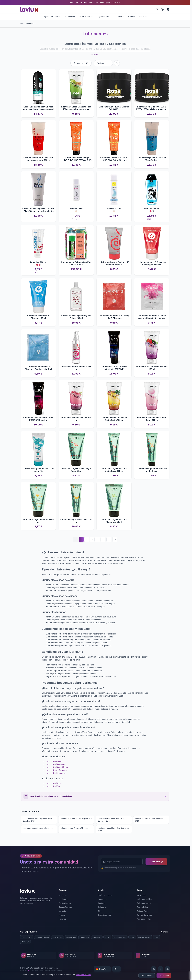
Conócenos (102, 899)
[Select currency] (117, 969)
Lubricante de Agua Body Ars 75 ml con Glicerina (114, 264)
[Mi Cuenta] (162, 9)
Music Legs (25, 942)
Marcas (143, 17)
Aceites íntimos (86, 17)
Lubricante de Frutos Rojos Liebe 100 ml (152, 368)
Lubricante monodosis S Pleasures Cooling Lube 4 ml (38, 368)
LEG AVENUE (58, 937)
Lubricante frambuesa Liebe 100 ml (76, 419)
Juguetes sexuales (52, 17)
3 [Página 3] (92, 539)
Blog (100, 911)
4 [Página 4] (98, 539)
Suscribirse (156, 862)
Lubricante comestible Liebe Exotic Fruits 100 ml (114, 419)
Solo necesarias (147, 976)
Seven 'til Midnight (144, 937)
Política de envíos (144, 903)
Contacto (102, 903)
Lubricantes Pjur (53, 786)
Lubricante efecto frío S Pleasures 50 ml (38, 317)
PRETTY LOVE (27, 937)
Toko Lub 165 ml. (152, 209)
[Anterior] (75, 539)
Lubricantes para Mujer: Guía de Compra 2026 (114, 829)
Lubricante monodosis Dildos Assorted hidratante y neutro (152, 317)
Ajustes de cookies (144, 919)
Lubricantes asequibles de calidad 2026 (38, 828)
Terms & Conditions (145, 915)
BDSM (131, 17)
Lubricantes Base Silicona (57, 767)
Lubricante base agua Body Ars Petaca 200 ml (76, 317)
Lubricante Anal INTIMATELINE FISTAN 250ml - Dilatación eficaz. (152, 108)
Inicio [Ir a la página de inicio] (22, 24)
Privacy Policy (142, 907)
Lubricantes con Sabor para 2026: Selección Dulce (111, 820)
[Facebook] (154, 969)
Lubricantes (69, 17)
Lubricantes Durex (54, 783)
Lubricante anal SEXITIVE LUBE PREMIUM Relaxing (38, 419)
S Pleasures (97, 937)
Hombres (62, 919)
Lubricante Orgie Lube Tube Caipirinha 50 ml (114, 521)
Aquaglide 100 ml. (38, 262)
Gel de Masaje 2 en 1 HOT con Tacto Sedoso (152, 159)
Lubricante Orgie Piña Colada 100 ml (76, 521)
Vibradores (63, 895)
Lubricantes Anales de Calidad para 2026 (76, 818)
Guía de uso (103, 907)
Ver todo (166, 932)
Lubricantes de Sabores (56, 770)
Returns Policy (143, 911)
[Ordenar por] (103, 63)
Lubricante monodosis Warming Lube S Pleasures (114, 317)
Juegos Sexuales (66, 907)
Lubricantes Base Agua (56, 764)
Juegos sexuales (104, 17)
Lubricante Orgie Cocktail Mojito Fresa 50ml (76, 470)
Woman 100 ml (114, 209)
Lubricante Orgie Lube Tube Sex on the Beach (152, 470)
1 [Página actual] (81, 539)
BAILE (107, 937)
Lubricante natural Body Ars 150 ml (76, 368)
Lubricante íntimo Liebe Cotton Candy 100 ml (152, 419)
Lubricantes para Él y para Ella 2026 (74, 828)
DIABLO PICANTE (120, 937)
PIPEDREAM (84, 937)
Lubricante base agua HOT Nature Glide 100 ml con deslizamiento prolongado (38, 210)
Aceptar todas (164, 976)
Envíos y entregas (105, 895)
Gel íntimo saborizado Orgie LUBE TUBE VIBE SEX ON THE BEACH (76, 159)
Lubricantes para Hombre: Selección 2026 (149, 820)
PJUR (157, 937)
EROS (132, 937)
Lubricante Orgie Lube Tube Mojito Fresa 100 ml (114, 470)
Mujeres (62, 915)
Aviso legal (141, 895)
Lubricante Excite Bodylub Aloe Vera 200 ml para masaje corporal (38, 108)
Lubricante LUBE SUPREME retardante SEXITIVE (114, 368)
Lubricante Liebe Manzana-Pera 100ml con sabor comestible (76, 108)
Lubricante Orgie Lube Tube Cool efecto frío (38, 470)
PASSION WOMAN (42, 937)
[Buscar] (157, 9)
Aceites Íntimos (65, 903)
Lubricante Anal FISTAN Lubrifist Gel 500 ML (114, 108)
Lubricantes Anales (54, 761)
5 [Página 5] (103, 539)
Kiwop (61, 971)
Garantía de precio (105, 915)
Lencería (120, 17)
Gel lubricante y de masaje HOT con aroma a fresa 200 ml (38, 159)
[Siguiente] (109, 539)
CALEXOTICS (71, 937)
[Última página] (115, 539)
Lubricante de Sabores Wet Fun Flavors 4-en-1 (76, 264)
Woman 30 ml (76, 209)
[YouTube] (168, 969)
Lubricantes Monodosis (56, 773)
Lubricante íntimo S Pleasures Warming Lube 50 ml (152, 264)
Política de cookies (83, 975)
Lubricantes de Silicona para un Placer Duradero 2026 (38, 820)
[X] (161, 969)
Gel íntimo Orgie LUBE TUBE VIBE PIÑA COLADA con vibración (114, 159)
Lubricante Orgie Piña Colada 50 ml (38, 521)
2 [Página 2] (87, 539)
